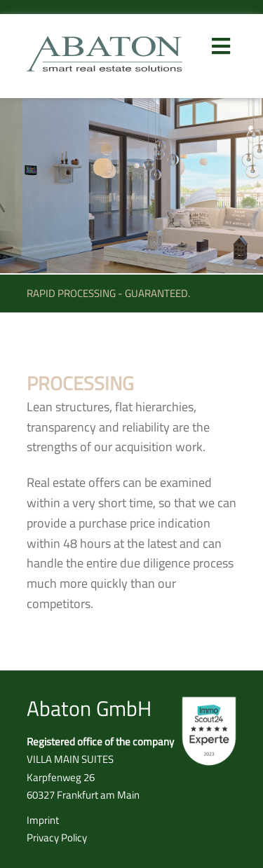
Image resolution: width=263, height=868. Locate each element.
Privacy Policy (57, 838)
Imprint (43, 820)
